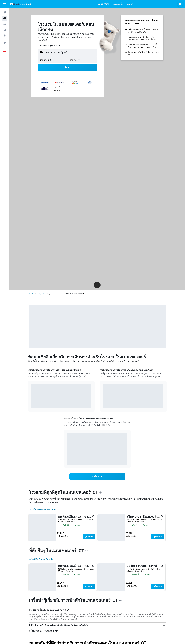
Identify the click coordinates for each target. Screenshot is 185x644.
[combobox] (48, 46)
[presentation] (101, 492)
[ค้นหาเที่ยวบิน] (5, 13)
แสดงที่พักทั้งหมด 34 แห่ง (41, 622)
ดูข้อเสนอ (89, 537)
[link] (97, 477)
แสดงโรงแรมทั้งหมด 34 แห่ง (43, 510)
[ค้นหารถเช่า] (5, 24)
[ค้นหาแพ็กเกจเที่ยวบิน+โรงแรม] (5, 30)
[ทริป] (5, 43)
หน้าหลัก (31, 294)
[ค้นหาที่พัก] (5, 18)
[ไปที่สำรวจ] (5, 35)
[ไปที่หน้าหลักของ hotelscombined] (20, 4)
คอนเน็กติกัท (60, 294)
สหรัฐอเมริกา (42, 294)
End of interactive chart (31, 404)
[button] (5, 4)
